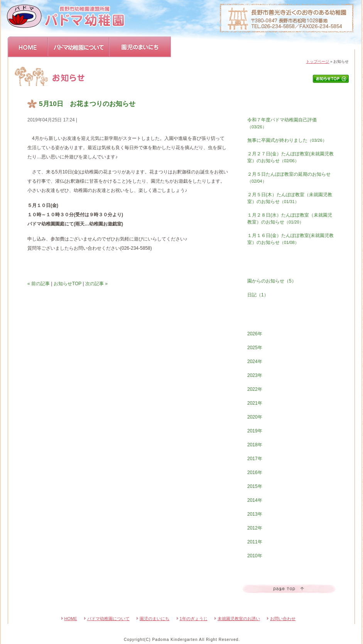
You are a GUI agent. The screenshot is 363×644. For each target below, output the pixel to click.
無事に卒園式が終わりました (287, 140)
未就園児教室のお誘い (239, 619)
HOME (28, 47)
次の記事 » (96, 284)
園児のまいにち (140, 47)
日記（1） (258, 295)
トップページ (317, 61)
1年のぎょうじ (201, 47)
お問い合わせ (325, 47)
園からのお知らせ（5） (272, 281)
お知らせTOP (68, 284)
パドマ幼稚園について (79, 47)
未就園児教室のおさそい (263, 47)
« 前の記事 (39, 284)
